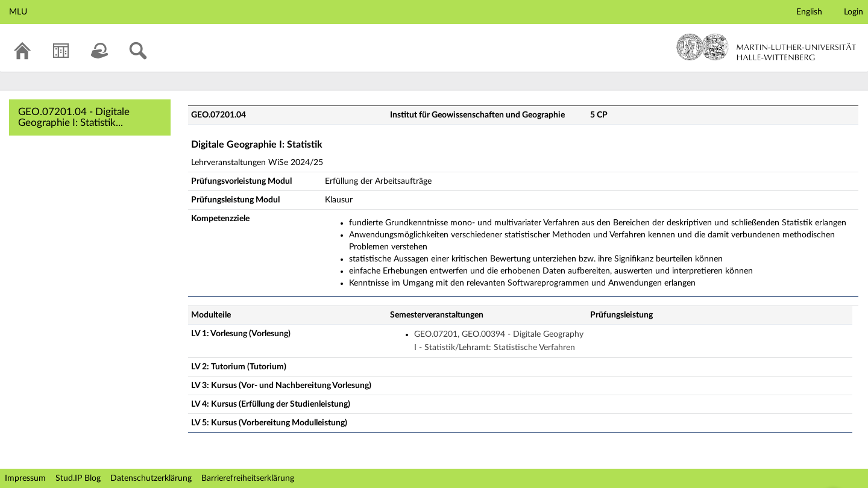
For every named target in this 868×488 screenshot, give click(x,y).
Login (854, 12)
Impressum (25, 478)
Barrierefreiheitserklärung (248, 478)
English (809, 12)
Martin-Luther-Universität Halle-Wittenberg (766, 47)
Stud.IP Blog (78, 478)
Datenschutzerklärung (151, 478)
